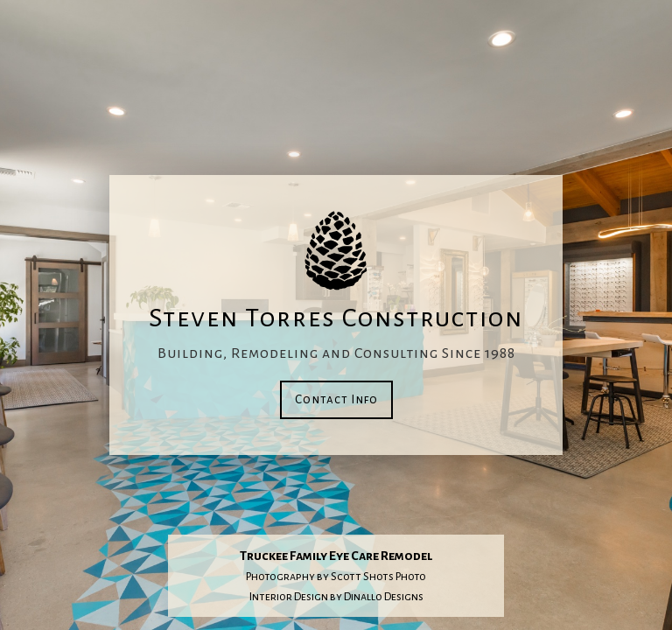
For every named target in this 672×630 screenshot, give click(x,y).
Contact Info (336, 399)
